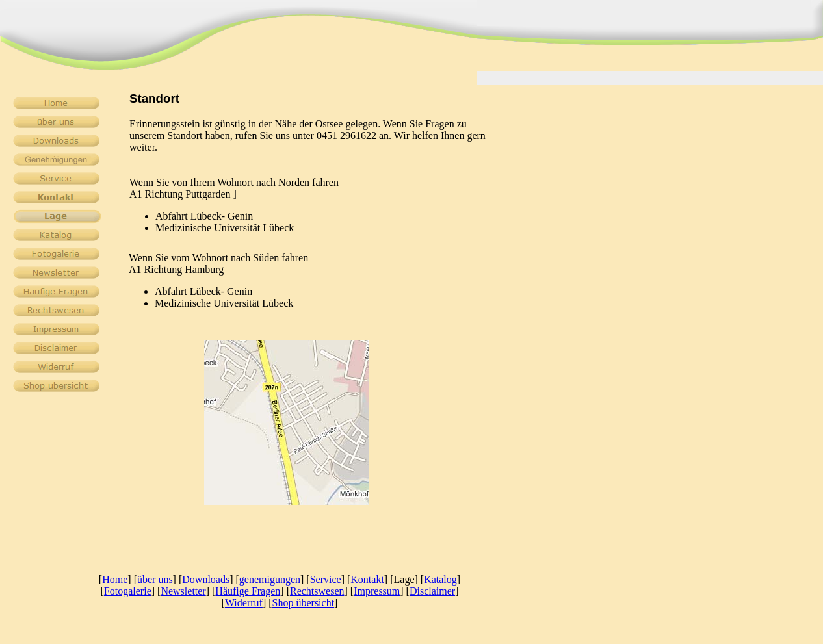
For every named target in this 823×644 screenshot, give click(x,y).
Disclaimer (432, 591)
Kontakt (367, 579)
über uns (155, 579)
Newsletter (183, 591)
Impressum (377, 591)
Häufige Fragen (248, 591)
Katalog (440, 579)
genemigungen (270, 579)
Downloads (206, 579)
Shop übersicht (304, 603)
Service (326, 579)
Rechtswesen (317, 591)
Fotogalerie (128, 591)
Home (115, 579)
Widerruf (244, 603)
